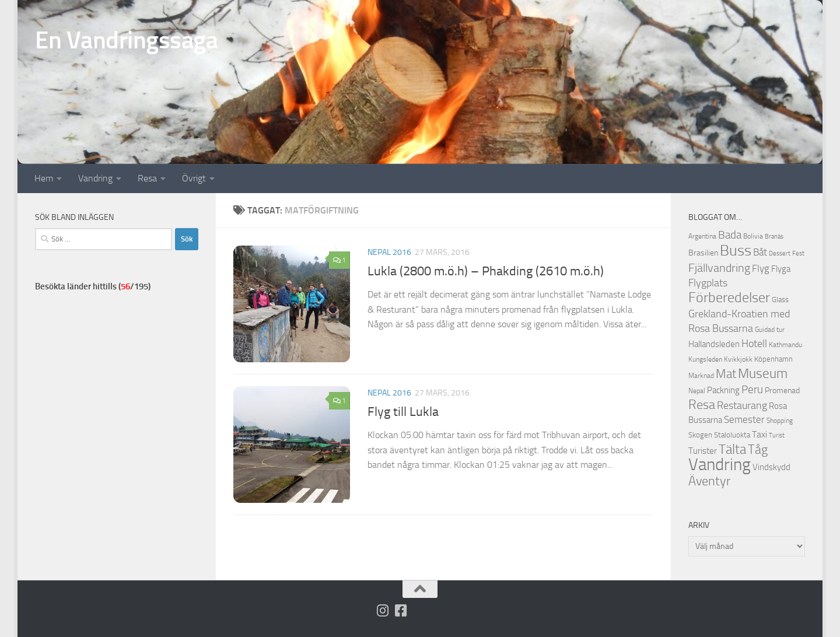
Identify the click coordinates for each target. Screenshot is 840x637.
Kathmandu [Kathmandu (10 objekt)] (785, 345)
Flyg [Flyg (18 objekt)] (761, 268)
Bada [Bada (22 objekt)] (730, 235)
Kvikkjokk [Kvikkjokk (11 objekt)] (738, 359)
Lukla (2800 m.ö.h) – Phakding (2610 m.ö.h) (486, 271)
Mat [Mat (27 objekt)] (726, 374)
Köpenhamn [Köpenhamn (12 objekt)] (773, 359)
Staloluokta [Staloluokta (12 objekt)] (732, 435)
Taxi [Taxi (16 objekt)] (759, 434)
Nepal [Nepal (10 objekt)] (697, 391)
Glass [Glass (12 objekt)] (780, 300)
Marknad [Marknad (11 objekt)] (701, 375)
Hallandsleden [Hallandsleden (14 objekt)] (714, 344)
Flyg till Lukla (403, 412)
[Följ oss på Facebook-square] (401, 610)
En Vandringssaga (126, 40)
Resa (147, 178)
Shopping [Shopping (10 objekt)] (780, 421)
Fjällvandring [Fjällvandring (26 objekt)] (719, 268)
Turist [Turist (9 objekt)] (777, 435)
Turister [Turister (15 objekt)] (703, 451)
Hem (44, 178)
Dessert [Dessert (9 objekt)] (780, 253)
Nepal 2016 (389, 252)
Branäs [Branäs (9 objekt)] (774, 237)
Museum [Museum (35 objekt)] (763, 373)
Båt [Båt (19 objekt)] (760, 252)
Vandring (95, 178)
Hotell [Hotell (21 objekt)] (754, 344)
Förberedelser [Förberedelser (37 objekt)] (729, 297)
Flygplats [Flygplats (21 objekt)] (708, 283)
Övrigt (194, 178)
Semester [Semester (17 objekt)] (744, 420)
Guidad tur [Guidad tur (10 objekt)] (770, 330)
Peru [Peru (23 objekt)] (752, 389)
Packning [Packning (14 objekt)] (723, 390)
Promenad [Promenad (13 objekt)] (782, 391)
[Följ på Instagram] (383, 610)
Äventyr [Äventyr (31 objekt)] (709, 481)
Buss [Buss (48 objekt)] (736, 251)
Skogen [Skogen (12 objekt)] (700, 435)
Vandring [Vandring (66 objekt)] (720, 465)
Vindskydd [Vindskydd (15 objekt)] (771, 467)
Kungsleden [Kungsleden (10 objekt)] (705, 359)
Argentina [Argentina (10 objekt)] (702, 236)
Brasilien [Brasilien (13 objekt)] (703, 253)
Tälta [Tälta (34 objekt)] (732, 449)
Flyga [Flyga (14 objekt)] (781, 269)
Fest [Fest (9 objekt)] (798, 253)
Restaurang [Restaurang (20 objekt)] (742, 405)
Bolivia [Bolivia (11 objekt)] (753, 236)
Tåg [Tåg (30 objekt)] (758, 450)
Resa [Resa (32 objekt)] (702, 405)
